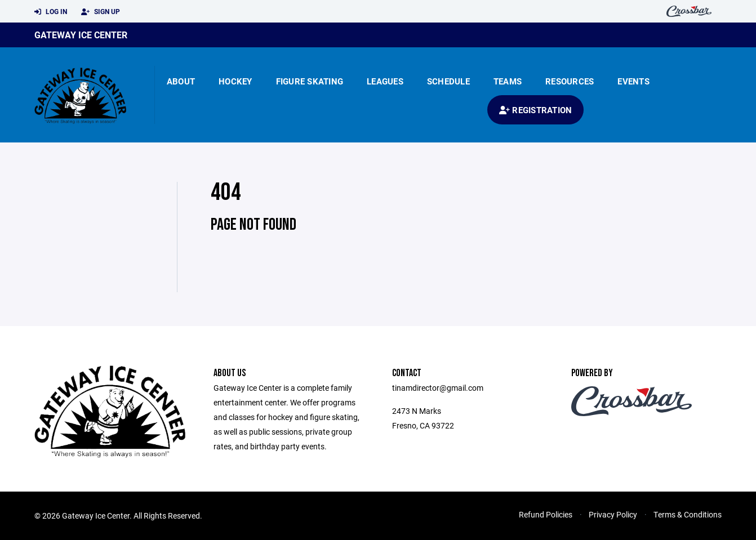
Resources (570, 81)
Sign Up (101, 12)
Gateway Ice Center (81, 35)
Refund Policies (546, 514)
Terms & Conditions (688, 514)
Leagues (385, 81)
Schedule (448, 81)
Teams (508, 81)
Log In (51, 12)
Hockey (235, 81)
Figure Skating (310, 81)
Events (633, 81)
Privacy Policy (613, 514)
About (181, 81)
